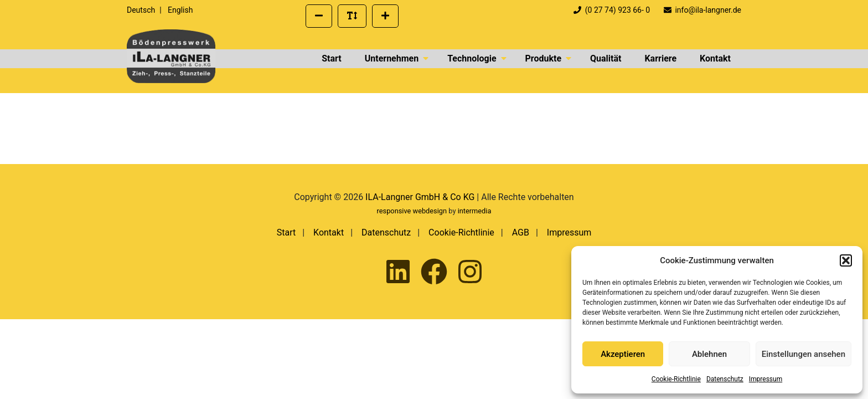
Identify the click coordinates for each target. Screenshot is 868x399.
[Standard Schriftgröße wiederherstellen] (352, 16)
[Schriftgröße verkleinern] (319, 16)
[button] (846, 260)
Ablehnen (709, 354)
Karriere (660, 58)
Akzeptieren (623, 354)
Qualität (606, 58)
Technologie (472, 58)
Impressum (766, 379)
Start (332, 58)
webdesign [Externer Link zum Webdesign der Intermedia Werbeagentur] (430, 211)
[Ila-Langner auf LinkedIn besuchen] (398, 272)
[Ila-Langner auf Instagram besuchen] (470, 272)
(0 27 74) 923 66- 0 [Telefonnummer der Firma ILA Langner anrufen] (613, 10)
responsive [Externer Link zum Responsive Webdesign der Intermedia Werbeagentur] (394, 211)
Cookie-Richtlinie (676, 379)
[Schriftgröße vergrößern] (385, 16)
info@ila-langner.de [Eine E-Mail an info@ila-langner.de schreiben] (702, 10)
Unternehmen (392, 58)
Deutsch (141, 10)
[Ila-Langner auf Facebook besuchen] (434, 272)
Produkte (544, 58)
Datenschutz (725, 379)
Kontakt (715, 58)
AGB (521, 232)
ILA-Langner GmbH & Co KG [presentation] (420, 197)
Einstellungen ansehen (804, 354)
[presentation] (171, 56)
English (180, 10)
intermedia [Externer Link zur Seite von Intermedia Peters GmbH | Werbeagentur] (475, 211)
